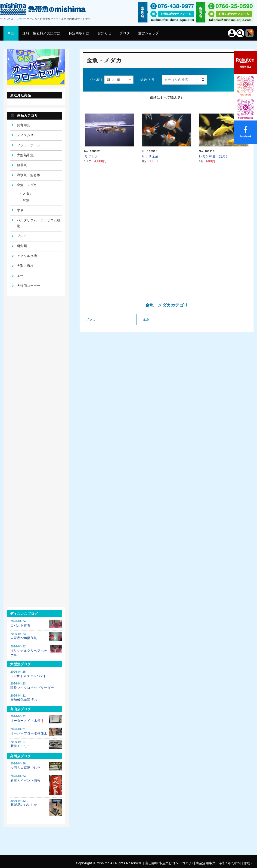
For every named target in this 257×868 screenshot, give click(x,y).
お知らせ (105, 33)
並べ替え (97, 80)
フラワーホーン (29, 145)
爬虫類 (22, 246)
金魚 (146, 319)
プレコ (22, 236)
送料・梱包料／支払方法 (42, 33)
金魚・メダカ (27, 185)
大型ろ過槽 (25, 266)
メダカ (91, 319)
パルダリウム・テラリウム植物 (39, 223)
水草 (20, 210)
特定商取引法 (79, 33)
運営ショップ (149, 33)
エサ (20, 276)
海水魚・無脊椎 (29, 175)
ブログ (125, 33)
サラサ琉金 (150, 156)
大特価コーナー (29, 286)
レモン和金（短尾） (214, 156)
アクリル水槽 (27, 256)
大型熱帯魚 (25, 155)
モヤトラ (93, 156)
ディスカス (25, 135)
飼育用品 (24, 125)
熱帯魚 (22, 165)
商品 (11, 33)
